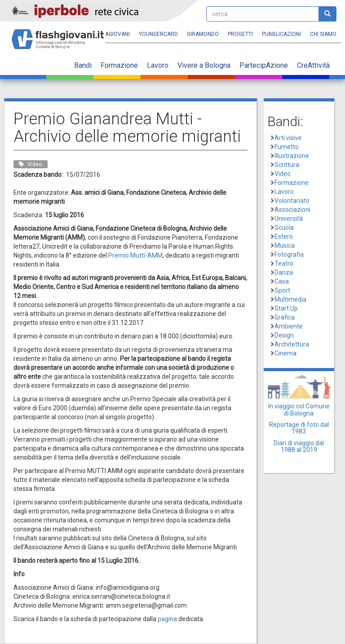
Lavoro (158, 65)
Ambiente (289, 326)
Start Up (286, 308)
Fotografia (289, 254)
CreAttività (313, 65)
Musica (285, 245)
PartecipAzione (264, 65)
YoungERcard (158, 34)
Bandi (83, 65)
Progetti (240, 34)
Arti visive (288, 138)
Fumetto (287, 147)
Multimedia (290, 299)
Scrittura (287, 165)
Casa (282, 281)
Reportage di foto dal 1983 (299, 428)
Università (289, 219)
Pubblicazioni (281, 34)
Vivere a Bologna (204, 65)
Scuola (284, 228)
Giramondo (203, 34)
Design (284, 335)
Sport (282, 290)
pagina (167, 619)
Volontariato (292, 201)
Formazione (119, 65)
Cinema (285, 353)
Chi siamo (323, 34)
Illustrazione (292, 156)
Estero (284, 237)
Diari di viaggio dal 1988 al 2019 (299, 446)
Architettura (292, 344)
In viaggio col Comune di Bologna (299, 410)
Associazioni (292, 210)
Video (283, 174)
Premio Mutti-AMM (135, 255)
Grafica (285, 317)
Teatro (284, 263)
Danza (284, 272)
